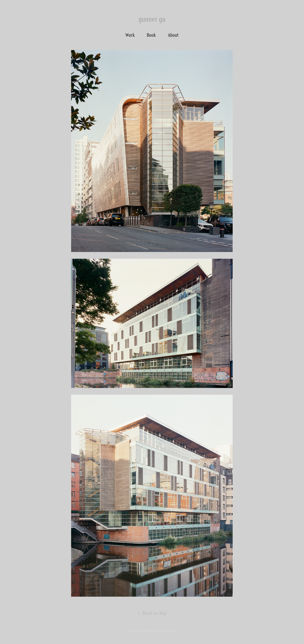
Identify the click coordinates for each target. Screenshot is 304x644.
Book (151, 35)
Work (130, 35)
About (173, 35)
